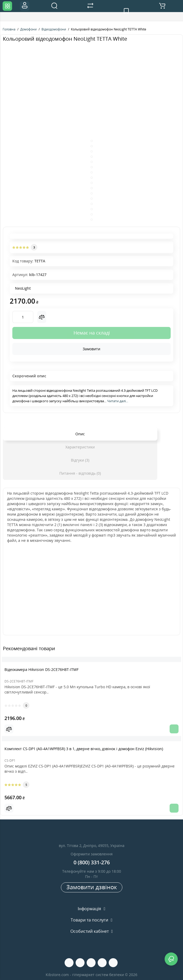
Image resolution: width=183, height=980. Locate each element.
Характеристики (80, 447)
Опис (80, 434)
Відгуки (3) (80, 460)
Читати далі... (118, 401)
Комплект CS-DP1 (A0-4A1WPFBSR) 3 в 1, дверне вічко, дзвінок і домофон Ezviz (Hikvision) (84, 749)
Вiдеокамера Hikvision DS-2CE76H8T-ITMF (41, 669)
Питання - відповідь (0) (80, 473)
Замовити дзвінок (92, 887)
